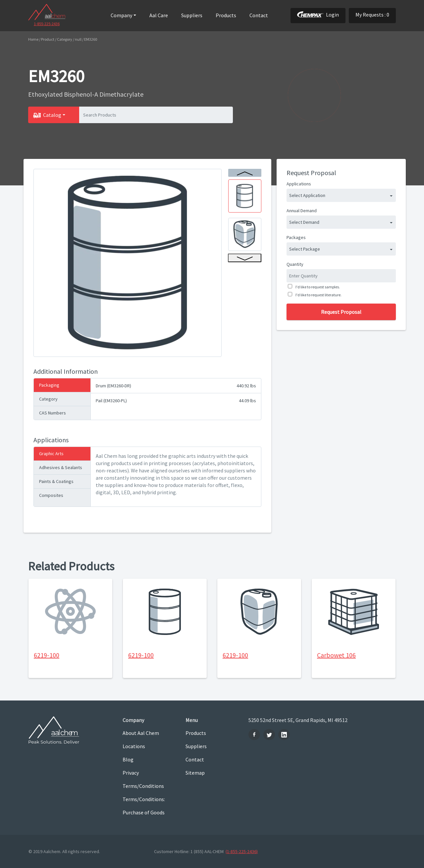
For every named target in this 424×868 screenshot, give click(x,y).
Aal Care (159, 15)
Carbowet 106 (336, 655)
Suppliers (192, 15)
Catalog (52, 115)
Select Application (307, 195)
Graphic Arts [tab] (51, 454)
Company (121, 15)
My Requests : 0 (372, 15)
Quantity (295, 264)
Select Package (305, 249)
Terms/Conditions (143, 786)
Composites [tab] (51, 495)
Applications (299, 184)
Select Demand (304, 222)
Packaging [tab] (49, 385)
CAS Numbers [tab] (53, 413)
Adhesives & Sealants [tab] (61, 467)
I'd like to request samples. (317, 287)
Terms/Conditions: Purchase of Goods (144, 806)
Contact (259, 15)
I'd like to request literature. (318, 295)
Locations (134, 746)
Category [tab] (48, 399)
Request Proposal (341, 312)
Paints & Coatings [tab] (56, 481)
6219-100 (47, 655)
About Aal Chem (141, 733)
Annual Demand (302, 211)
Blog (128, 759)
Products (226, 15)
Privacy (131, 773)
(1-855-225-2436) (242, 851)
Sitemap (195, 773)
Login (318, 15)
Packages (296, 237)
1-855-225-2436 (47, 24)
